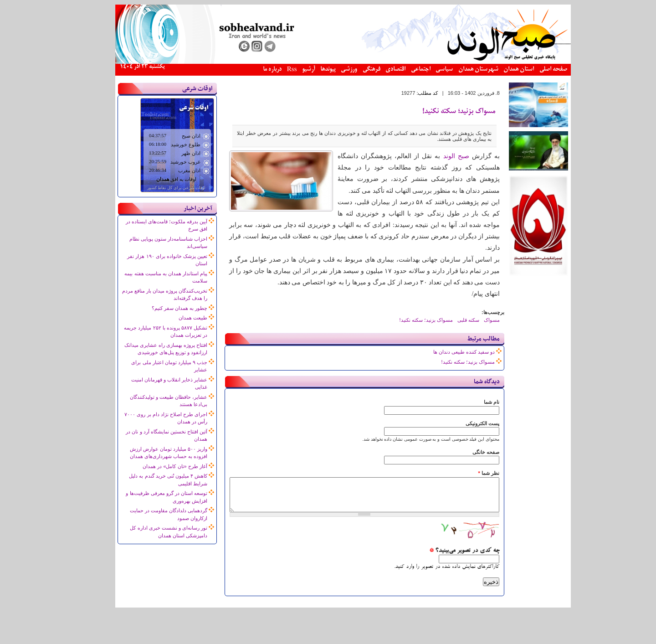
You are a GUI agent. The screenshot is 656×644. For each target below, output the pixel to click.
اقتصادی (380, 70)
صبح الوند (441, 156)
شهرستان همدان (463, 70)
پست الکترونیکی (467, 423)
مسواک (477, 320)
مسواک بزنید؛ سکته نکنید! (444, 112)
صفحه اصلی (538, 70)
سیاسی (429, 70)
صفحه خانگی (471, 452)
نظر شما (473, 473)
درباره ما (257, 70)
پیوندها (313, 70)
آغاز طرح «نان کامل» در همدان (160, 466)
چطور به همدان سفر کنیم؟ (164, 308)
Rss (277, 70)
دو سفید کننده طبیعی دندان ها (449, 352)
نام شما (477, 402)
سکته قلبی (453, 320)
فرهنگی (356, 70)
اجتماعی (406, 70)
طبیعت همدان (178, 318)
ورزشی (334, 70)
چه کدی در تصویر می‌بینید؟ (449, 558)
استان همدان (504, 70)
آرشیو (293, 70)
